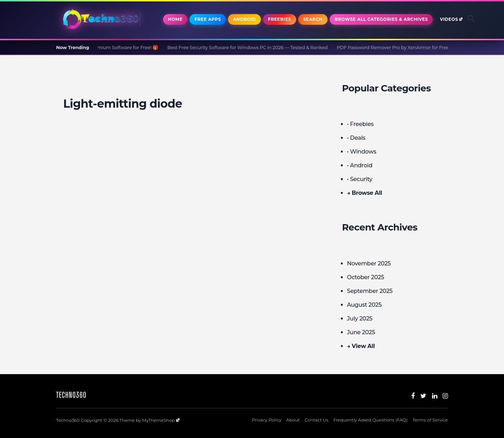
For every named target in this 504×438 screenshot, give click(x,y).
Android (244, 19)
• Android (360, 165)
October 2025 (365, 277)
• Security (360, 179)
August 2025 (364, 305)
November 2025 (369, 263)
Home (175, 19)
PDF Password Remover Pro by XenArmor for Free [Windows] (413, 47)
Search (313, 19)
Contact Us (316, 420)
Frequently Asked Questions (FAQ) (370, 420)
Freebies (279, 19)
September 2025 (370, 291)
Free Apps (208, 19)
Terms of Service (430, 420)
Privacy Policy (267, 420)
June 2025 (361, 332)
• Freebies (360, 124)
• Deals (356, 138)
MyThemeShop (161, 420)
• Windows (362, 152)
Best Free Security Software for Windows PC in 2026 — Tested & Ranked (255, 47)
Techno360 (71, 395)
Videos (451, 19)
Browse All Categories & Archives (381, 19)
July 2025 (360, 319)
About (293, 420)
